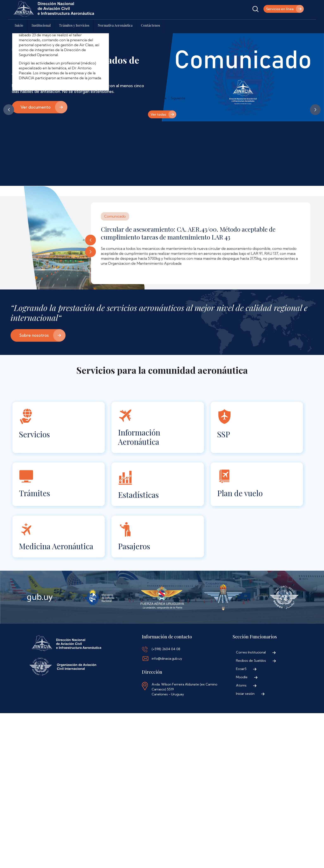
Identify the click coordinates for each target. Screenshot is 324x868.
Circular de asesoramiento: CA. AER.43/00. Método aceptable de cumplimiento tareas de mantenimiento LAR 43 (188, 233)
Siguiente (315, 110)
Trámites (35, 493)
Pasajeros (134, 546)
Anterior (9, 110)
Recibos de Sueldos (251, 660)
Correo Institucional (251, 652)
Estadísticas (138, 495)
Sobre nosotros (34, 335)
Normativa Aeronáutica (115, 25)
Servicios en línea (280, 9)
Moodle (242, 677)
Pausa (162, 98)
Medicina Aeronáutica (56, 546)
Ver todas (158, 114)
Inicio (19, 25)
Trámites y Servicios (74, 25)
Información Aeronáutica (139, 437)
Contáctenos (150, 25)
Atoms (241, 685)
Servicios (34, 434)
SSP (224, 434)
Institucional (41, 25)
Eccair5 (241, 669)
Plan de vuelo (240, 493)
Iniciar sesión (245, 694)
